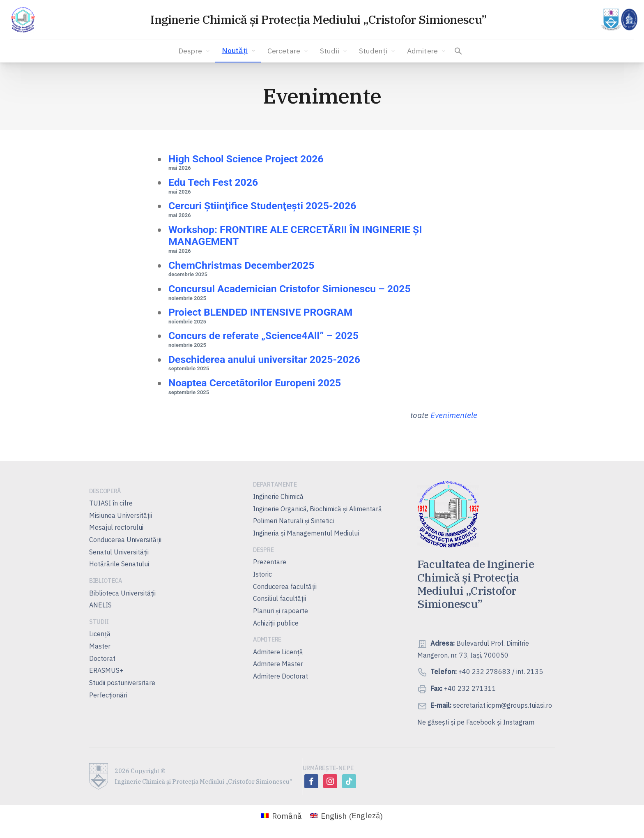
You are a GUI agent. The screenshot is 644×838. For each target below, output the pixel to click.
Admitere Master (278, 664)
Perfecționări (108, 695)
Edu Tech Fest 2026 (213, 182)
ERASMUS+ (106, 670)
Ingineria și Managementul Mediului (306, 533)
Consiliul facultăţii (279, 598)
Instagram (519, 722)
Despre (195, 51)
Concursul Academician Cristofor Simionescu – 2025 (290, 289)
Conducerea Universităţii (125, 540)
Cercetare (288, 51)
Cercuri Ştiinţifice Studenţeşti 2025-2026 (262, 206)
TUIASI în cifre (111, 503)
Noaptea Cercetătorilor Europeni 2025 (255, 383)
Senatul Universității (119, 552)
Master (100, 646)
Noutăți (239, 51)
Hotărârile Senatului (119, 564)
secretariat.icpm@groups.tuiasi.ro (502, 705)
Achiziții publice (276, 623)
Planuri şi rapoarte (281, 611)
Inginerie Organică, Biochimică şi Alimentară (317, 509)
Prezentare (270, 562)
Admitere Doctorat (281, 676)
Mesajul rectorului (116, 527)
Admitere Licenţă (278, 652)
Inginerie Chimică (278, 496)
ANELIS (100, 605)
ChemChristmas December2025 (241, 265)
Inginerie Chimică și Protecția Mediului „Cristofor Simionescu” (319, 20)
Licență (100, 634)
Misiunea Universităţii (121, 515)
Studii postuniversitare (122, 683)
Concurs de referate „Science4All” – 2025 (263, 336)
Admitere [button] (427, 51)
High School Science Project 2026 (246, 159)
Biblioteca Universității (122, 593)
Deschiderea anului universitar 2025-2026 (264, 359)
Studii (334, 51)
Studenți (378, 51)
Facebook (481, 722)
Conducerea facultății (285, 586)
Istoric (262, 574)
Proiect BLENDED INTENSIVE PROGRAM (260, 312)
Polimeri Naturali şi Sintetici (293, 521)
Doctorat (102, 658)
